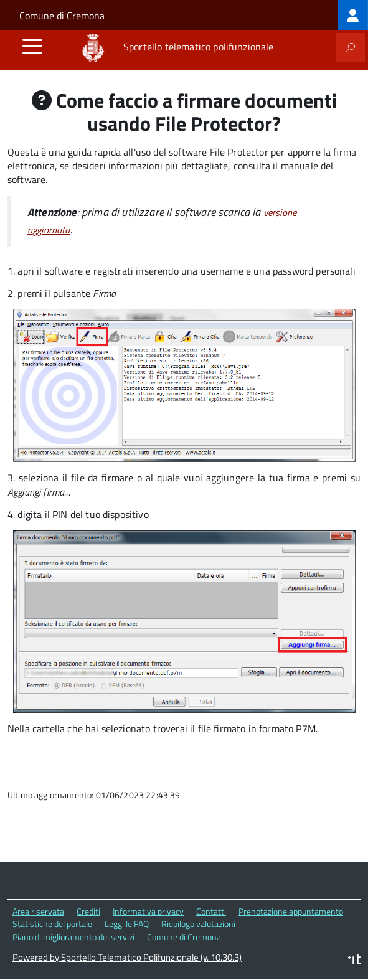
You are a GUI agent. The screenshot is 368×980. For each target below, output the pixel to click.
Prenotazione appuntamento (291, 911)
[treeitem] (353, 15)
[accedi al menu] (32, 46)
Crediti (88, 911)
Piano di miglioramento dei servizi (73, 937)
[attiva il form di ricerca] (351, 47)
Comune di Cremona (62, 16)
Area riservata (38, 911)
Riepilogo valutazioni (198, 924)
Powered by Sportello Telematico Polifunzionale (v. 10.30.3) (127, 957)
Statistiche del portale (52, 924)
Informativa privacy (148, 911)
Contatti (211, 911)
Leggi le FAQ (127, 924)
